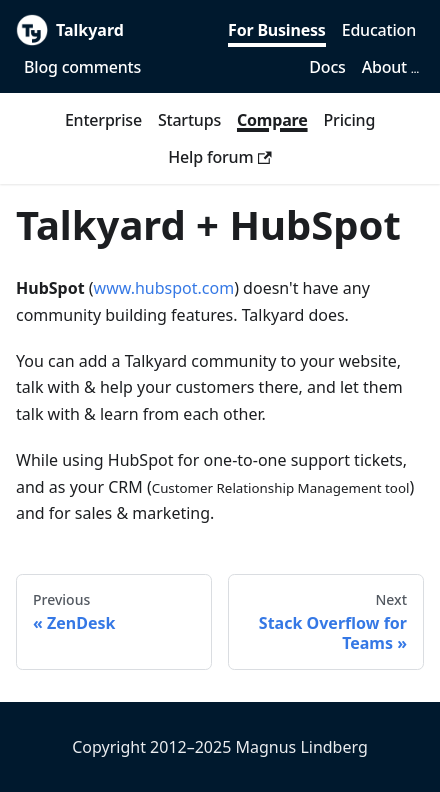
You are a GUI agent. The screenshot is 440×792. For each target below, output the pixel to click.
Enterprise (103, 120)
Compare (272, 120)
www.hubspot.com (164, 288)
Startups (189, 120)
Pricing (350, 120)
